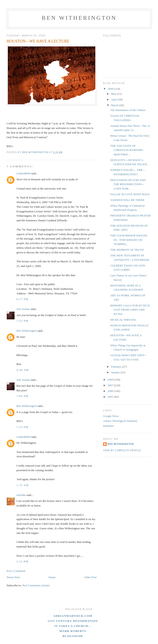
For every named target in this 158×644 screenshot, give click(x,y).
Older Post (91, 577)
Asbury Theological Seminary (120, 421)
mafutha (21, 495)
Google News (111, 416)
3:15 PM (22, 561)
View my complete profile (122, 450)
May (114, 94)
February (117, 367)
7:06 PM (22, 396)
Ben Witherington (79, 18)
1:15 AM (23, 485)
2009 (111, 89)
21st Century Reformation (73, 621)
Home (52, 577)
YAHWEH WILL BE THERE (127, 200)
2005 (111, 397)
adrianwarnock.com (73, 616)
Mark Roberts (73, 631)
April (114, 99)
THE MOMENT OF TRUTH (127, 250)
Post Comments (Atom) (36, 585)
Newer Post (13, 577)
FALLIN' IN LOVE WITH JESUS (130, 194)
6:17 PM (22, 299)
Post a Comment (16, 571)
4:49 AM (23, 370)
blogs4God (73, 636)
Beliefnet (108, 426)
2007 (111, 385)
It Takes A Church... (73, 626)
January (116, 372)
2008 (111, 380)
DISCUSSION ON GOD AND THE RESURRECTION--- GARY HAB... (128, 184)
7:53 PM (22, 321)
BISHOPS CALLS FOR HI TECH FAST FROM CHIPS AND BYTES (130, 310)
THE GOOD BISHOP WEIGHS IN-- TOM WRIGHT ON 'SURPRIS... (129, 240)
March (115, 105)
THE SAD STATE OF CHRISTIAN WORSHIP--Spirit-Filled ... (127, 150)
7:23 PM (22, 427)
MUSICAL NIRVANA (123, 320)
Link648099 (23, 173)
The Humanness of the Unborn (128, 110)
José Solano (23, 309)
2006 (111, 391)
